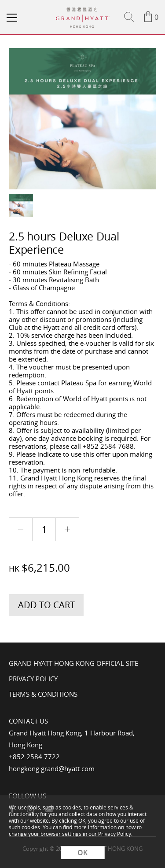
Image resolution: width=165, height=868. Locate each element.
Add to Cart (46, 605)
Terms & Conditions (43, 694)
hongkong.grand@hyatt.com (52, 768)
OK (82, 853)
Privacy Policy (33, 679)
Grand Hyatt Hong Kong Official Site (73, 663)
